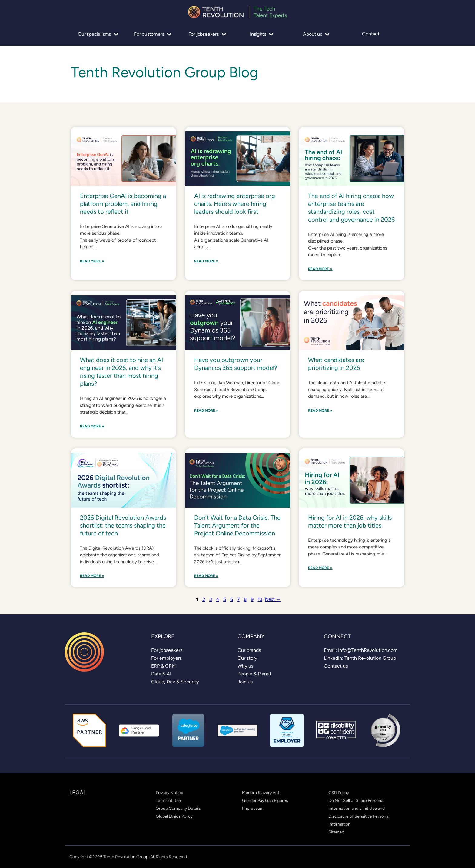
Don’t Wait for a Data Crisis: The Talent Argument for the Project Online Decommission (237, 525)
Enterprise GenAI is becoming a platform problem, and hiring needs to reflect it (123, 204)
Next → (273, 599)
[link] (167, 650)
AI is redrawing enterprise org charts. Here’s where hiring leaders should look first (235, 204)
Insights (262, 34)
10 (260, 599)
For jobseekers (207, 34)
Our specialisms (98, 34)
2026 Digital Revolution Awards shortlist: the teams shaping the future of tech (123, 525)
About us (316, 34)
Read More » (92, 261)
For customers (153, 34)
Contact (371, 34)
